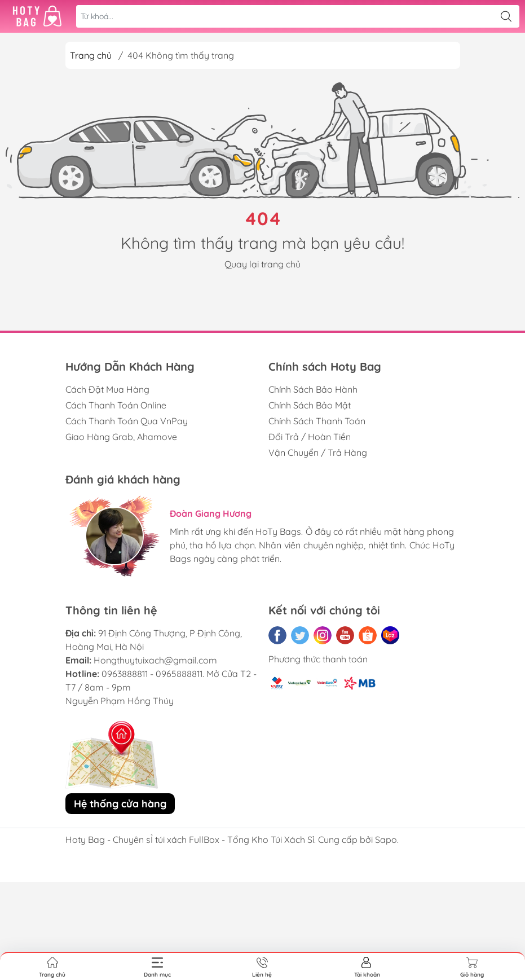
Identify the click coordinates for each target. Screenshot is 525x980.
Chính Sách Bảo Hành (313, 389)
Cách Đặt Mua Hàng (107, 389)
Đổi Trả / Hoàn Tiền (310, 437)
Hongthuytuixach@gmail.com (155, 660)
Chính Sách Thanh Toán (317, 421)
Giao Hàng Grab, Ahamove (121, 437)
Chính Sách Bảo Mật (310, 405)
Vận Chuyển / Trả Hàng (318, 452)
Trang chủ (91, 55)
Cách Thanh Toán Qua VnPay (127, 421)
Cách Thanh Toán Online (116, 405)
